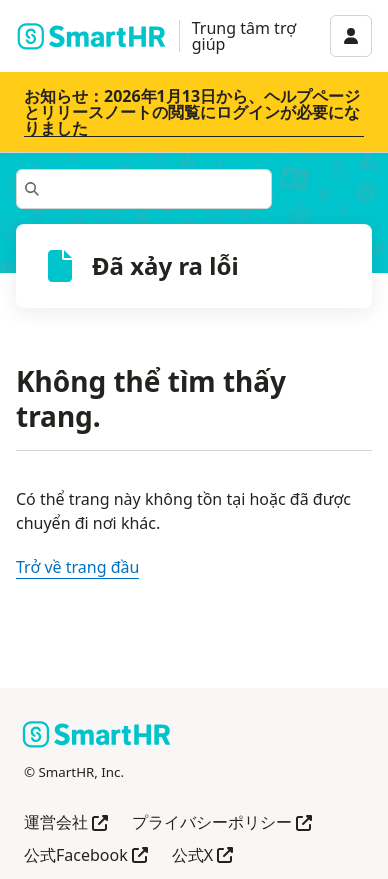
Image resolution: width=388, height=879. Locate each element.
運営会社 (66, 823)
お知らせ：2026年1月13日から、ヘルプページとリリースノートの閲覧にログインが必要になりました (192, 112)
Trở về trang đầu (77, 567)
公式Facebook (86, 856)
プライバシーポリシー (222, 823)
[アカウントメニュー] (351, 36)
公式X (202, 856)
